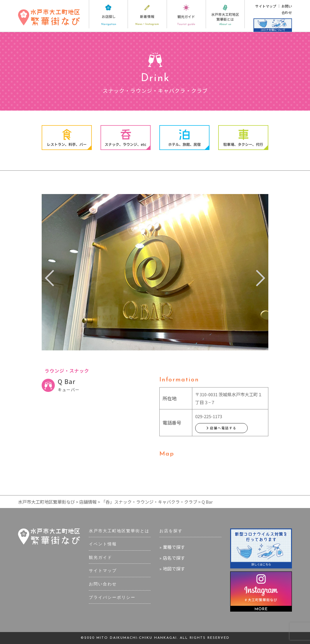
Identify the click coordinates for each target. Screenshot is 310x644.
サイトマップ (266, 6)
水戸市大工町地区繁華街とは (119, 531)
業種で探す (174, 547)
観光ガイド (101, 558)
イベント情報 (103, 544)
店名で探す (174, 558)
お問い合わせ (103, 584)
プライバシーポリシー (112, 598)
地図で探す (174, 569)
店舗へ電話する (221, 428)
